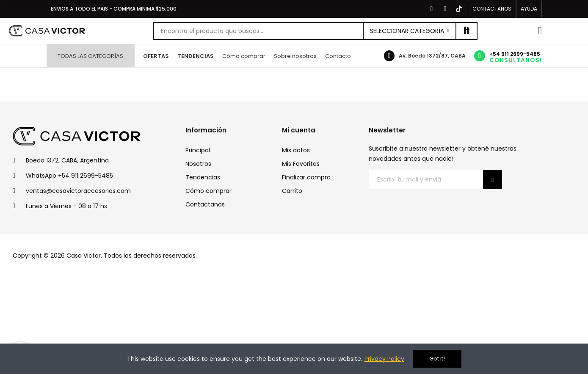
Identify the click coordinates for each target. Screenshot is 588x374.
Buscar (467, 31)
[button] (492, 9)
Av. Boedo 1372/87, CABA (432, 56)
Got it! (437, 359)
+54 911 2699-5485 (515, 54)
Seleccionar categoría (407, 31)
